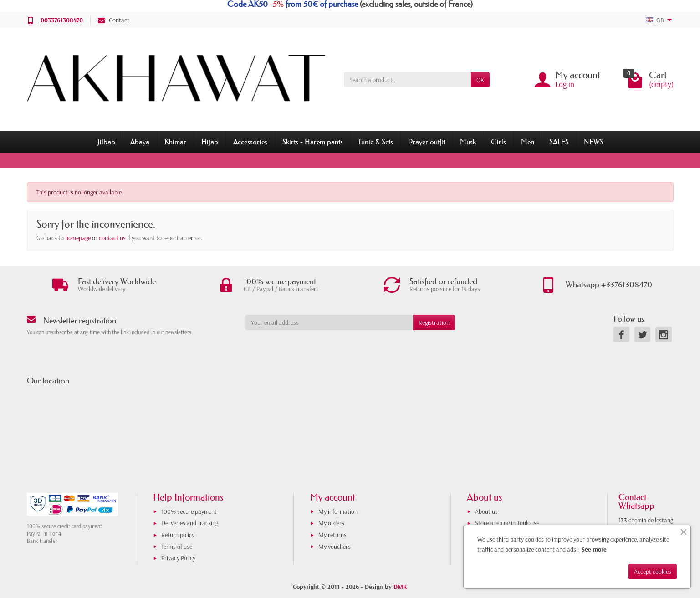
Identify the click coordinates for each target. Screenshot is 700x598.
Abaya (140, 142)
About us (486, 511)
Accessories (250, 142)
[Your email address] (329, 322)
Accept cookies (653, 572)
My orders (331, 523)
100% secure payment (189, 511)
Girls (498, 142)
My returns (332, 535)
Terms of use (177, 547)
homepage (78, 238)
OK (480, 80)
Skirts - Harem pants (313, 142)
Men (528, 142)
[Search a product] (407, 80)
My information (338, 511)
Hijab (210, 142)
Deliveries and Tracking (190, 523)
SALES (559, 142)
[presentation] (319, 348)
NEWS (594, 142)
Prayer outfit (427, 142)
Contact (114, 20)
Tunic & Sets (376, 142)
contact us (112, 238)
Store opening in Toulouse (507, 523)
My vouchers (335, 547)
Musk (468, 142)
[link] (621, 335)
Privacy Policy (178, 558)
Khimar (175, 142)
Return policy (178, 535)
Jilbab (106, 142)
